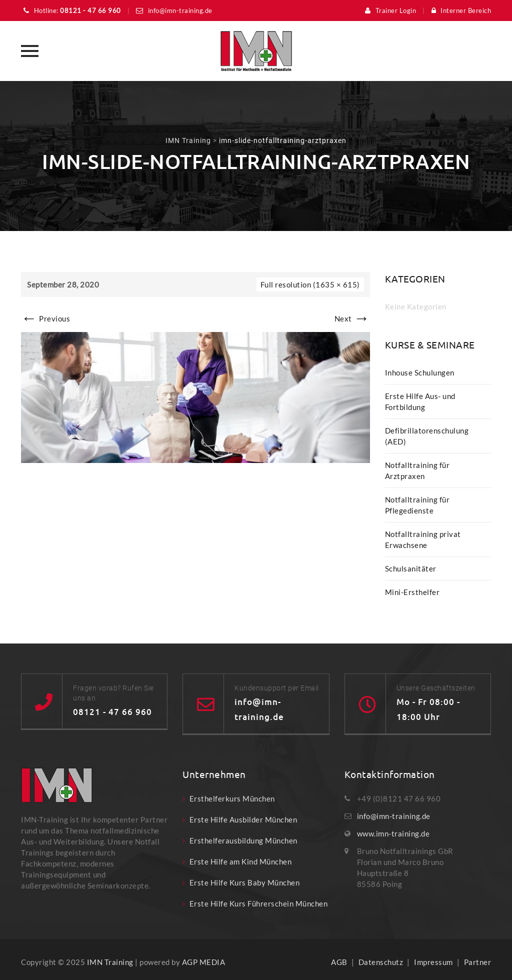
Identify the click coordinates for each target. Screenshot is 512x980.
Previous (45, 318)
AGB (339, 962)
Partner (478, 962)
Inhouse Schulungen (420, 372)
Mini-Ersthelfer (412, 592)
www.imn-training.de (393, 833)
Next (352, 318)
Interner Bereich (466, 10)
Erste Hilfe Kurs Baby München (245, 882)
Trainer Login (396, 10)
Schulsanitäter (411, 568)
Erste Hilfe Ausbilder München (243, 819)
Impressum (433, 962)
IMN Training (110, 962)
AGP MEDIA (204, 962)
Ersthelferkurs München (232, 798)
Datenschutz (381, 962)
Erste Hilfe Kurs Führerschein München (259, 903)
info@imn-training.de (394, 816)
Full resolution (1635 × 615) (310, 284)
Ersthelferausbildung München (243, 840)
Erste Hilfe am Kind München (241, 861)
